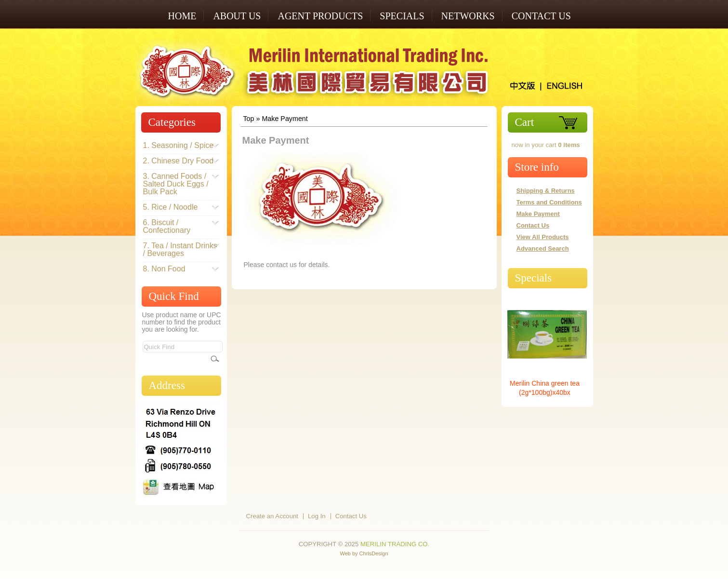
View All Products (543, 237)
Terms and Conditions (549, 202)
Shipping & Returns (546, 191)
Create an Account (272, 516)
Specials (534, 278)
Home (182, 16)
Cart (525, 122)
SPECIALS (402, 16)
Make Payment (285, 119)
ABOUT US (237, 16)
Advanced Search (543, 249)
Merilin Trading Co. (395, 544)
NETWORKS (468, 16)
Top (248, 119)
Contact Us (541, 16)
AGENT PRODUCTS (320, 16)
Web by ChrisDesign (364, 553)
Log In (317, 516)
